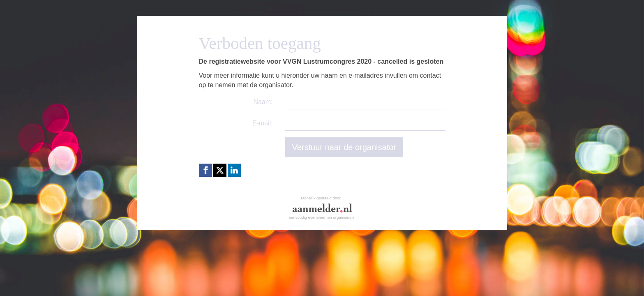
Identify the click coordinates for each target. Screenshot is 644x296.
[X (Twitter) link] (220, 170)
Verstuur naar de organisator (344, 147)
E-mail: (263, 123)
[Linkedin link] (234, 170)
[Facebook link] (205, 170)
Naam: (263, 102)
